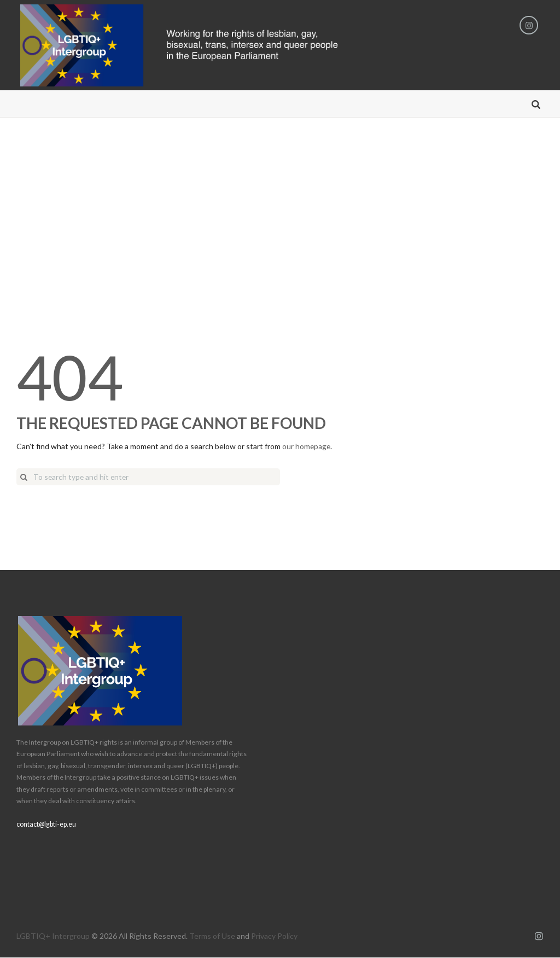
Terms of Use (212, 936)
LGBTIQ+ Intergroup (53, 936)
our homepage (307, 447)
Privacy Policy (274, 936)
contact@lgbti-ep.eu (46, 824)
